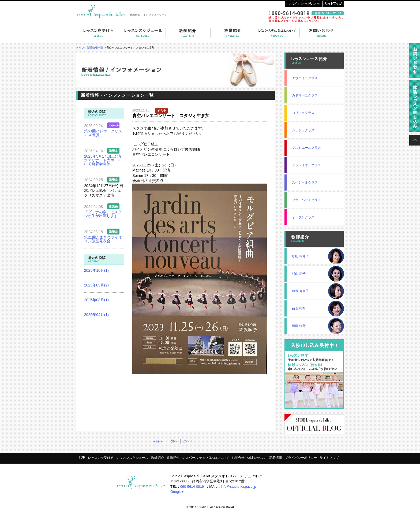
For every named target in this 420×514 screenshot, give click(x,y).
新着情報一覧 (95, 48)
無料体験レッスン (415, 108)
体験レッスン (257, 458)
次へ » (188, 441)
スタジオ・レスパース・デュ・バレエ (102, 11)
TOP (82, 457)
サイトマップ (333, 3)
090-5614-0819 (192, 487)
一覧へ (173, 441)
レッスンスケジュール (132, 458)
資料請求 (415, 62)
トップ (80, 48)
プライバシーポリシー (303, 3)
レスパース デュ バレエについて (277, 36)
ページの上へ (415, 140)
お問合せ (238, 458)
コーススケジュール (143, 36)
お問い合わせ (322, 36)
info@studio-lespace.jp (239, 487)
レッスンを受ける (99, 36)
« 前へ (158, 441)
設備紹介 (233, 36)
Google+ (177, 492)
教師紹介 (188, 36)
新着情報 (276, 458)
